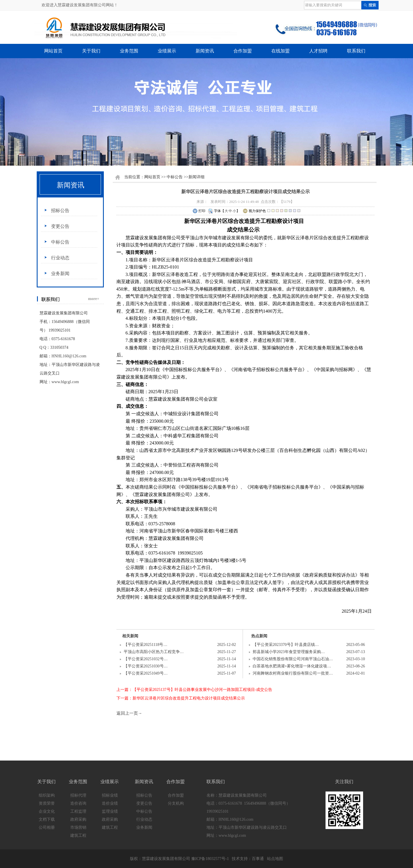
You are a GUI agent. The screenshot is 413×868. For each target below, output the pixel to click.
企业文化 (47, 811)
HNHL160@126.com (69, 356)
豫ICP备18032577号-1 (210, 859)
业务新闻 (60, 274)
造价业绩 (110, 803)
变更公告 (60, 226)
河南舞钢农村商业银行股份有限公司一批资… (293, 673)
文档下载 (47, 819)
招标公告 (60, 210)
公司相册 (47, 827)
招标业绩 (110, 795)
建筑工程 (78, 835)
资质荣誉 (47, 803)
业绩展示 (167, 51)
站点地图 (275, 859)
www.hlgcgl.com (65, 382)
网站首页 (53, 51)
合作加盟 (243, 51)
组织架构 (47, 795)
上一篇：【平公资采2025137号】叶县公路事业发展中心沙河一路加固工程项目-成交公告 (194, 690)
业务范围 (129, 51)
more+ (94, 299)
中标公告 (60, 242)
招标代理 (78, 795)
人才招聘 (318, 51)
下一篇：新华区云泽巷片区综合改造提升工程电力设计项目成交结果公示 (181, 698)
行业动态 (60, 258)
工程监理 (78, 811)
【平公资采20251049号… (146, 673)
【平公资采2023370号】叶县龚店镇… (286, 645)
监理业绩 (110, 811)
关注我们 (344, 782)
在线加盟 (280, 51)
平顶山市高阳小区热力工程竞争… (154, 652)
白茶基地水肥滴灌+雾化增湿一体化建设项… (292, 666)
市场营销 (78, 827)
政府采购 (78, 819)
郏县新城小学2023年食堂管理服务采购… (289, 652)
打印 (199, 211)
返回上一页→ (129, 713)
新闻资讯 (205, 51)
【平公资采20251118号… (146, 645)
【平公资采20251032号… (146, 659)
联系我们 (356, 51)
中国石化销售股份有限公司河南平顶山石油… (293, 659)
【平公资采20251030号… (146, 666)
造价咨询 (78, 803)
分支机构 (176, 803)
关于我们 (91, 51)
